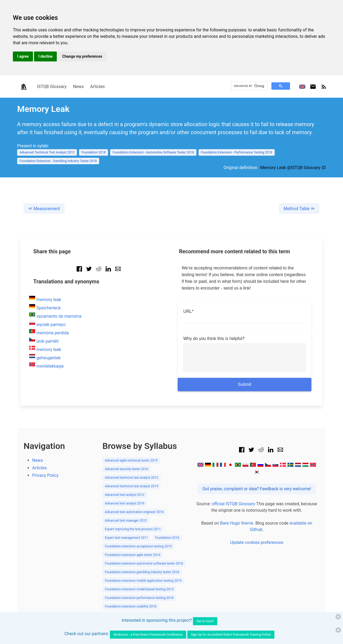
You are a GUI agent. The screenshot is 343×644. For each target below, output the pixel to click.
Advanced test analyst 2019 (125, 503)
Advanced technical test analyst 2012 (131, 478)
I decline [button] (45, 56)
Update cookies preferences (257, 542)
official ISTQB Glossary (233, 504)
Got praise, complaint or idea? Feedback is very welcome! (257, 489)
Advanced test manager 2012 (126, 521)
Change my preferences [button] (82, 56)
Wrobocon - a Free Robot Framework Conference (148, 635)
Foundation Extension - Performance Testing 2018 (237, 152)
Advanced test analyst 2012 (125, 495)
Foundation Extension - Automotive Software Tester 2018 (153, 152)
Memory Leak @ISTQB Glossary (293, 168)
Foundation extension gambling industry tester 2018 (142, 572)
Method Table (299, 209)
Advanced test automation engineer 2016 (134, 512)
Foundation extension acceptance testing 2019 (138, 546)
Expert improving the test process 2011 (133, 529)
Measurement (44, 209)
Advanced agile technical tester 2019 (131, 460)
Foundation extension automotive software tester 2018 (144, 563)
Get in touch (205, 621)
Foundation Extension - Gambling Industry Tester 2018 (58, 161)
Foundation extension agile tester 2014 (133, 555)
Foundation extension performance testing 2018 (139, 598)
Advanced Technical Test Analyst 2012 (47, 152)
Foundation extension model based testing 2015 (139, 589)
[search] (249, 86)
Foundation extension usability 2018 (131, 606)
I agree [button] (23, 56)
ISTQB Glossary (52, 87)
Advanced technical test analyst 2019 (131, 486)
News (78, 87)
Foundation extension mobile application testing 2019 (143, 581)
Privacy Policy (45, 475)
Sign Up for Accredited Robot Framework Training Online (231, 635)
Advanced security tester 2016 (126, 469)
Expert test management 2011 (126, 538)
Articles (98, 87)
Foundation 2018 (94, 152)
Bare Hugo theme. (237, 523)
